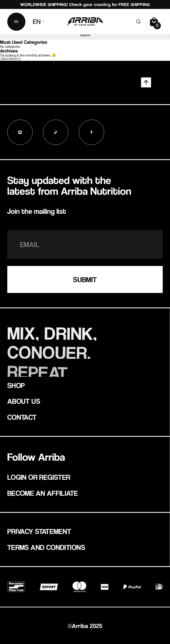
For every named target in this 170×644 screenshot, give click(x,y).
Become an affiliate (43, 493)
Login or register (39, 477)
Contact (22, 417)
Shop (16, 385)
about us (24, 401)
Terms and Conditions (46, 547)
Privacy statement (39, 531)
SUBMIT (85, 279)
